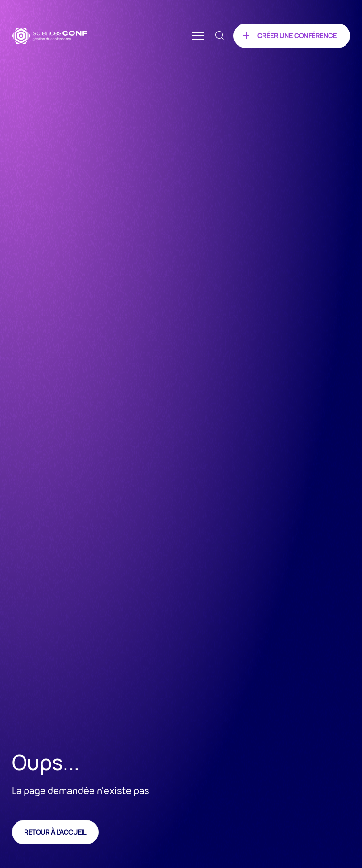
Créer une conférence (297, 36)
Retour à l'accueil (55, 832)
